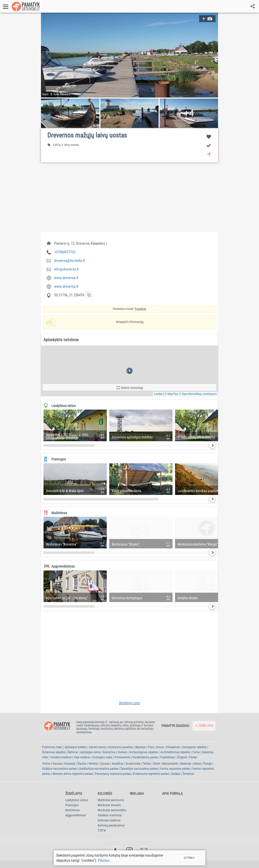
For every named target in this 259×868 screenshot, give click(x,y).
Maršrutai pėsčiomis (111, 800)
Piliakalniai (173, 747)
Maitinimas (72, 810)
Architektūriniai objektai (175, 752)
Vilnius (46, 764)
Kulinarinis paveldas (121, 747)
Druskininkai (133, 764)
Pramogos (72, 805)
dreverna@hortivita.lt (69, 261)
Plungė (207, 764)
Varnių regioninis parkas (175, 769)
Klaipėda (70, 764)
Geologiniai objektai (194, 747)
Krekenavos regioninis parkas (151, 774)
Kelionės (105, 794)
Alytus (197, 764)
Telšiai (147, 764)
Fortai (196, 752)
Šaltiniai (73, 752)
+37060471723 (65, 252)
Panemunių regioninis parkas (113, 774)
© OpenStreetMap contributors (198, 394)
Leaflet (158, 394)
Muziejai (141, 747)
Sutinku (189, 858)
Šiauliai (82, 764)
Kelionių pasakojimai (111, 825)
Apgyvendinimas (76, 815)
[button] (129, 55)
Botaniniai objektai (54, 752)
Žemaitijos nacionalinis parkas (139, 769)
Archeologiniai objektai (144, 752)
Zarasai (105, 764)
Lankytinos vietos (77, 800)
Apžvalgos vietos (90, 752)
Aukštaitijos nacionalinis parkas (99, 769)
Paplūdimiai (167, 757)
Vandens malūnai (61, 757)
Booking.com (129, 703)
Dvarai (160, 747)
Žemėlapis (74, 794)
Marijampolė (170, 764)
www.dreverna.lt (66, 278)
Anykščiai (118, 764)
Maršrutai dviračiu (109, 805)
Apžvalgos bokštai (75, 747)
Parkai (193, 757)
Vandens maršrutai (110, 815)
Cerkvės (122, 752)
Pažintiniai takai (52, 747)
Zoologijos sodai (102, 757)
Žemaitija (188, 774)
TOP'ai (102, 830)
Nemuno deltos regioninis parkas (73, 774)
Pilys (151, 747)
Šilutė (157, 764)
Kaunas (57, 764)
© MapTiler (171, 394)
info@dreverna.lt (66, 269)
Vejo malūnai (82, 757)
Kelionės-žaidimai (109, 820)
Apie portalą (172, 794)
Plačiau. (104, 860)
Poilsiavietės (122, 757)
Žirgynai (182, 757)
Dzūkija (176, 774)
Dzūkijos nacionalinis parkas (60, 769)
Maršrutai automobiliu (112, 810)
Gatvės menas (97, 747)
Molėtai (93, 764)
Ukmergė (186, 764)
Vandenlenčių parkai (145, 757)
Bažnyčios (109, 752)
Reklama (137, 794)
